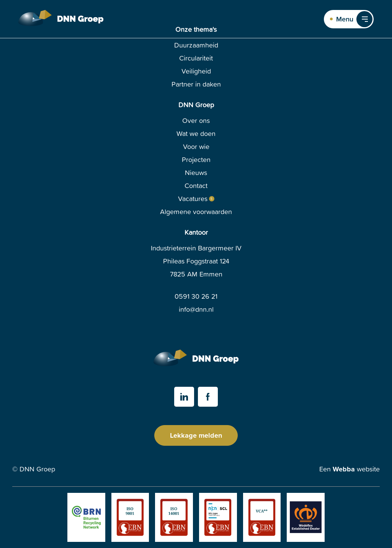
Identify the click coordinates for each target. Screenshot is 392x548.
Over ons (196, 120)
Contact (196, 186)
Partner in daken (196, 84)
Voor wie (196, 146)
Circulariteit (196, 58)
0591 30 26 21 (196, 296)
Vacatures (193, 199)
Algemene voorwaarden (196, 212)
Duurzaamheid (196, 45)
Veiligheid (196, 71)
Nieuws (196, 173)
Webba (344, 469)
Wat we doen (196, 133)
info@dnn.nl (196, 309)
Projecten (196, 159)
